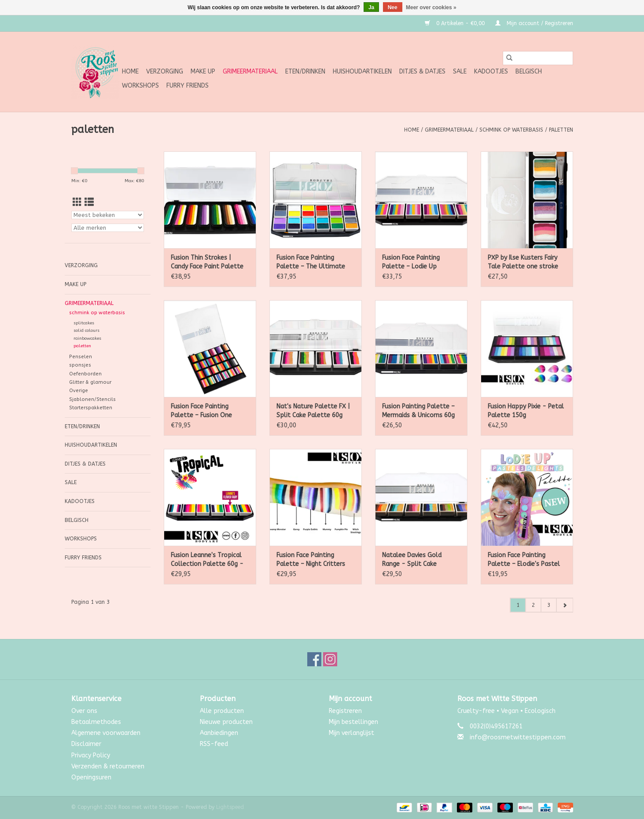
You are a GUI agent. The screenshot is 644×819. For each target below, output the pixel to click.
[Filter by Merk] (108, 228)
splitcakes (84, 323)
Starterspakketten (91, 408)
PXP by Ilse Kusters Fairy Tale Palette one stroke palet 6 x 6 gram (523, 263)
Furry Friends (188, 86)
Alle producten (222, 711)
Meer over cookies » (431, 7)
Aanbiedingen (219, 733)
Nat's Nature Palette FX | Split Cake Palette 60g (313, 411)
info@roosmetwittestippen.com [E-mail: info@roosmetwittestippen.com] (518, 737)
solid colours (86, 331)
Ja (371, 7)
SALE (460, 72)
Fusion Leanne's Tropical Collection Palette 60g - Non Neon (207, 560)
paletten (561, 130)
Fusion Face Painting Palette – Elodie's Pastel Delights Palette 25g (524, 560)
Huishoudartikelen (362, 72)
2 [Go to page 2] (533, 605)
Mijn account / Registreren (534, 23)
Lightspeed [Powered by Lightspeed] (230, 807)
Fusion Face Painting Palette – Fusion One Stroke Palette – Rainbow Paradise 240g (208, 411)
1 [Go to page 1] (518, 605)
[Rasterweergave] (77, 203)
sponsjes (80, 365)
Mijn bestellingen (353, 722)
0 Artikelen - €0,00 (456, 23)
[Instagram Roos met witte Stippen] (330, 659)
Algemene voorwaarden (106, 733)
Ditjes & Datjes (422, 72)
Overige (79, 391)
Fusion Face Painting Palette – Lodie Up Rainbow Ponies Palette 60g (417, 263)
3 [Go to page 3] (549, 605)
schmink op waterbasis (511, 130)
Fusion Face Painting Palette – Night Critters (311, 560)
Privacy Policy (91, 755)
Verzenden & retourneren (108, 766)
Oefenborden (85, 374)
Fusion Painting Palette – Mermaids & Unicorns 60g (418, 411)
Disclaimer (86, 744)
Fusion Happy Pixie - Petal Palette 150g (526, 411)
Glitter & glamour (90, 382)
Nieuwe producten (226, 722)
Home (130, 72)
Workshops (140, 86)
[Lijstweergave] (89, 203)
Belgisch (529, 72)
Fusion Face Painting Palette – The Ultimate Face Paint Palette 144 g (312, 263)
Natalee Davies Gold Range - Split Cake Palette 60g (412, 560)
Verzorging (165, 72)
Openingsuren (91, 777)
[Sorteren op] (108, 215)
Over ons (84, 711)
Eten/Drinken (305, 72)
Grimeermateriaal (250, 72)
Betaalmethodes (96, 722)
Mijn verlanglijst (351, 733)
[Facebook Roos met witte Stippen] (314, 659)
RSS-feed (214, 744)
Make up (203, 72)
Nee (393, 7)
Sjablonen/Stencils (92, 399)
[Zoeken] (538, 58)
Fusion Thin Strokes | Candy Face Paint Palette (207, 262)
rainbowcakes (87, 338)
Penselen (81, 357)
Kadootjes (491, 72)
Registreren (345, 711)
